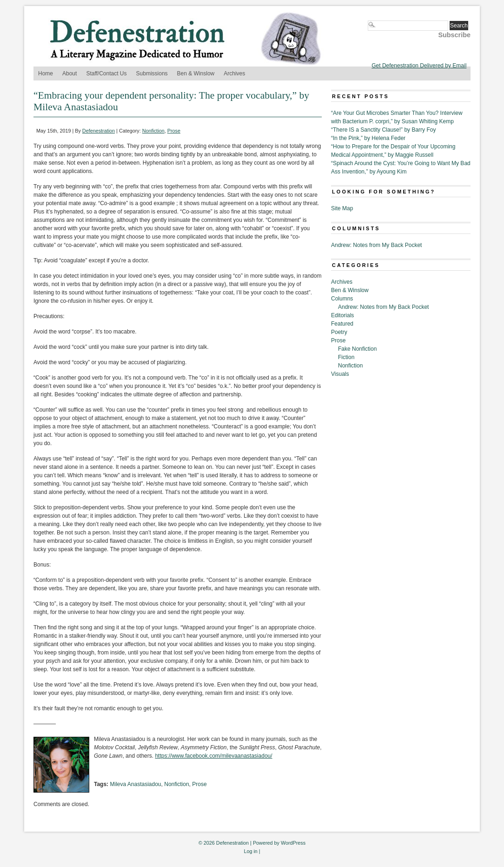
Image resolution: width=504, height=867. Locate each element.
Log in (250, 851)
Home (46, 73)
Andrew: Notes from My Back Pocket (376, 245)
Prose (174, 131)
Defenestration (99, 131)
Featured (342, 324)
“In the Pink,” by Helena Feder (368, 138)
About (70, 73)
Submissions (152, 73)
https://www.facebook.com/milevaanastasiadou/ (213, 756)
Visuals (340, 374)
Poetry (339, 332)
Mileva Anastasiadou (135, 784)
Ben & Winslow (196, 73)
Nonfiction (153, 131)
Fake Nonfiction (357, 349)
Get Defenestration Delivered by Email (419, 66)
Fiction (346, 357)
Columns (342, 299)
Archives (234, 73)
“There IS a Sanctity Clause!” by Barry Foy (383, 130)
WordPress (293, 843)
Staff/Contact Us (106, 73)
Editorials (342, 315)
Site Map (342, 208)
